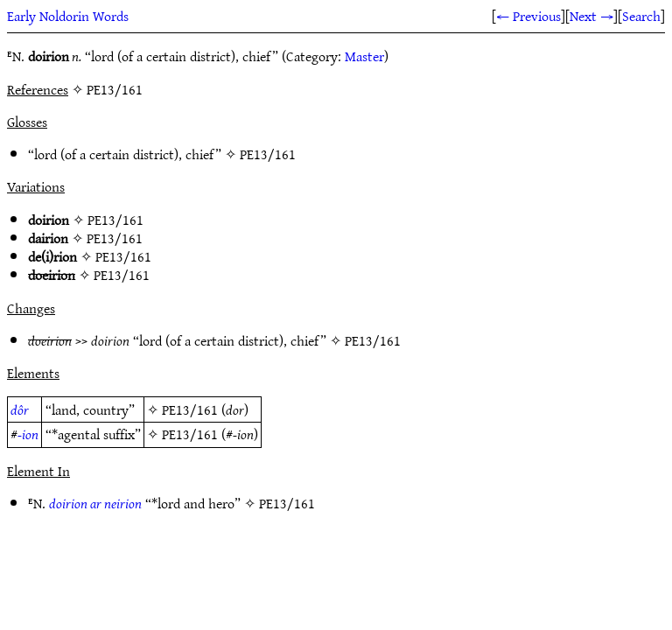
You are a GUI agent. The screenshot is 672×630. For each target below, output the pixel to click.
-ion (28, 434)
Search (641, 16)
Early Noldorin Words (68, 16)
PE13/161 (268, 154)
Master (364, 56)
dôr (20, 409)
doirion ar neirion (95, 503)
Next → (591, 16)
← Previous (528, 16)
